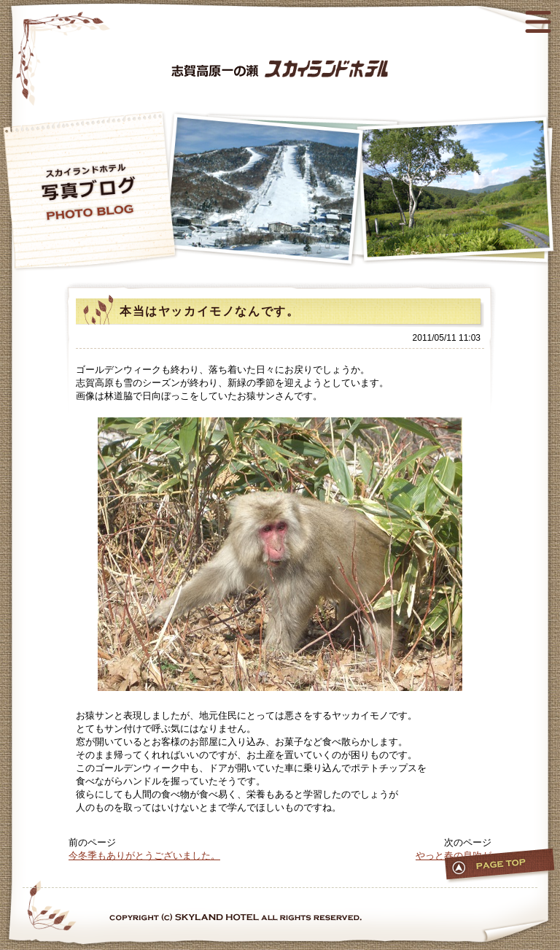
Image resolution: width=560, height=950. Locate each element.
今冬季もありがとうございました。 (144, 856)
